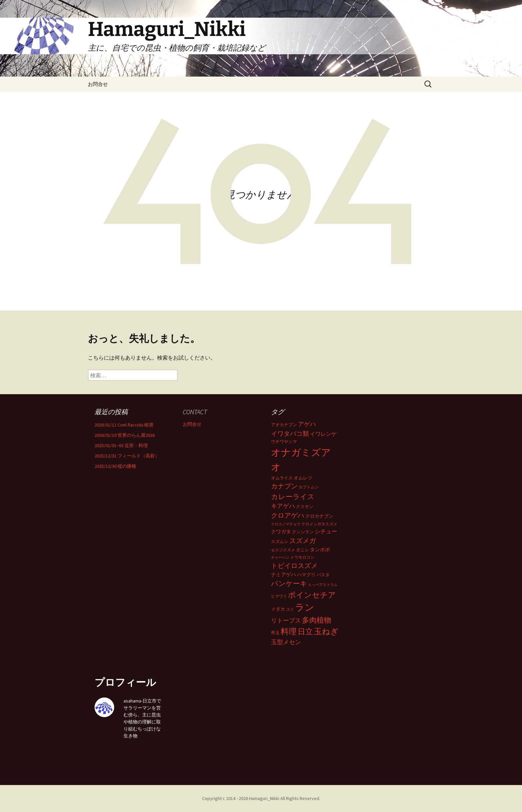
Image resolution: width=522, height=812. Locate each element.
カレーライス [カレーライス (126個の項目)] (293, 497)
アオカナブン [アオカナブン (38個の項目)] (284, 425)
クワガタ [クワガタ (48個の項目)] (281, 532)
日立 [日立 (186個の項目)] (305, 631)
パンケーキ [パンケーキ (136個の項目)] (289, 583)
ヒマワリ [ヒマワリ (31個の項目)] (279, 596)
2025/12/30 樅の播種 (115, 466)
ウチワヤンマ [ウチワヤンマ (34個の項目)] (284, 442)
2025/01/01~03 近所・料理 (121, 445)
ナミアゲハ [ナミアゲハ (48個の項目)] (283, 574)
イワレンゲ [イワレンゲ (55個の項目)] (323, 434)
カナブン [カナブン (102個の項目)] (284, 486)
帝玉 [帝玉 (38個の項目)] (275, 633)
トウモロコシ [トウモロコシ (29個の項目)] (302, 557)
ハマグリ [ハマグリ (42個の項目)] (306, 575)
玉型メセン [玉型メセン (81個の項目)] (286, 642)
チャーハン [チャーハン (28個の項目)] (280, 557)
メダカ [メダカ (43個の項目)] (278, 609)
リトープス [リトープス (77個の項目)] (286, 621)
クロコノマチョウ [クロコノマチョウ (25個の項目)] (286, 524)
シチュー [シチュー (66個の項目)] (326, 531)
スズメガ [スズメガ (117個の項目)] (303, 541)
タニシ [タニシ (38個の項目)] (302, 550)
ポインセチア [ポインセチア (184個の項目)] (312, 595)
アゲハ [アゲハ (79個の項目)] (307, 424)
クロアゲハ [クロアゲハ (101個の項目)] (288, 515)
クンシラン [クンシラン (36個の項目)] (303, 532)
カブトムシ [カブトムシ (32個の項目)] (309, 487)
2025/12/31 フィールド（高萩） (127, 456)
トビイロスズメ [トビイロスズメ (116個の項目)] (294, 566)
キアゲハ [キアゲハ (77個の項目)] (283, 506)
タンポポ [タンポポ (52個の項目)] (320, 549)
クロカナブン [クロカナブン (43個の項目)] (319, 516)
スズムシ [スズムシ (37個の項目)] (280, 541)
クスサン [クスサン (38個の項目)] (305, 507)
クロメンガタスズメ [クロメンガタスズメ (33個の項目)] (319, 524)
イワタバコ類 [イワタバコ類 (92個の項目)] (290, 433)
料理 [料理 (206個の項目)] (289, 631)
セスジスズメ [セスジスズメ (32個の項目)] (283, 550)
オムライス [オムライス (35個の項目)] (282, 478)
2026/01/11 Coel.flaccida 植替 (124, 425)
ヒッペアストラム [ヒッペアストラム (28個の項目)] (323, 585)
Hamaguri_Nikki (265, 798)
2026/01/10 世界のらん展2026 (125, 435)
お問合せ (98, 84)
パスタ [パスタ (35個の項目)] (323, 575)
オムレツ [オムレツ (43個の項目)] (303, 478)
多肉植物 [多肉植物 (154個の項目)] (317, 620)
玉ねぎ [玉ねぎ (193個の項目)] (326, 631)
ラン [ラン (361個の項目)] (305, 607)
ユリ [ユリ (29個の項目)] (290, 609)
